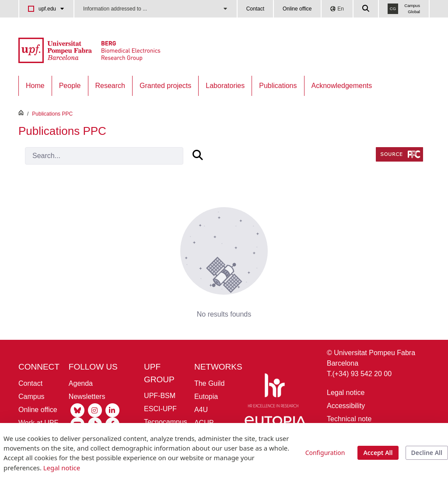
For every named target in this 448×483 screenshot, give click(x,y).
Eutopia (206, 397)
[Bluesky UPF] (77, 410)
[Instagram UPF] (95, 410)
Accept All (378, 453)
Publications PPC (52, 114)
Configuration (325, 453)
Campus (31, 397)
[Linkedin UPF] (112, 410)
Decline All (427, 453)
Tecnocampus (166, 422)
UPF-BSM (160, 396)
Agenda (81, 383)
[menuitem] (35, 86)
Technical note (349, 419)
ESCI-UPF (160, 409)
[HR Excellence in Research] (273, 392)
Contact (255, 9)
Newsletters (87, 397)
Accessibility (346, 406)
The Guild (209, 383)
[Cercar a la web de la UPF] (366, 9)
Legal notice (346, 393)
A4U (201, 410)
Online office (297, 9)
